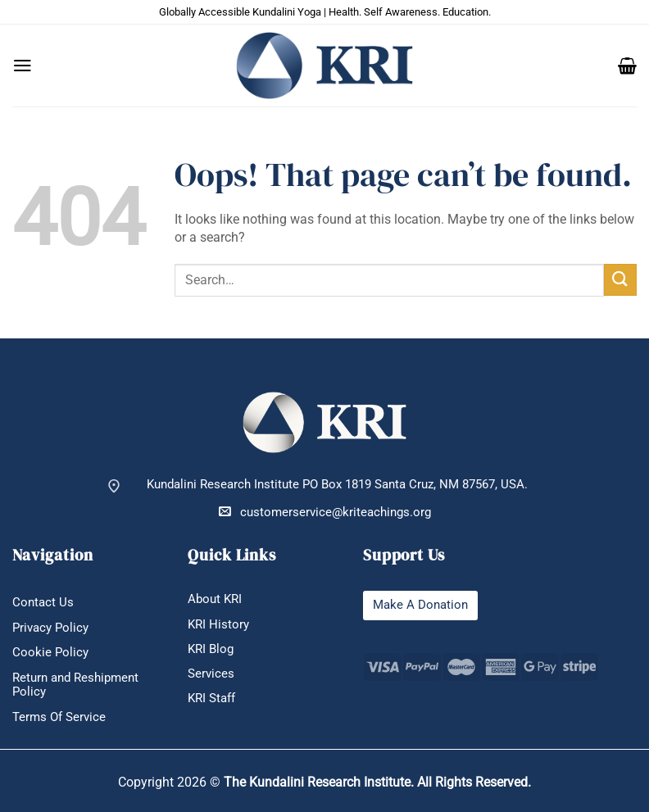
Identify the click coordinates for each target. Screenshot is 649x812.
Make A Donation (420, 605)
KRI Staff (211, 699)
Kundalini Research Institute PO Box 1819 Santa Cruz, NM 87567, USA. (337, 485)
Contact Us (43, 603)
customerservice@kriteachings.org (325, 512)
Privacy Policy (50, 628)
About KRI (215, 599)
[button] (23, 66)
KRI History (218, 625)
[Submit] (620, 280)
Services (211, 674)
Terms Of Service (59, 717)
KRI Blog (211, 649)
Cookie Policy (50, 653)
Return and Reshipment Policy (75, 685)
